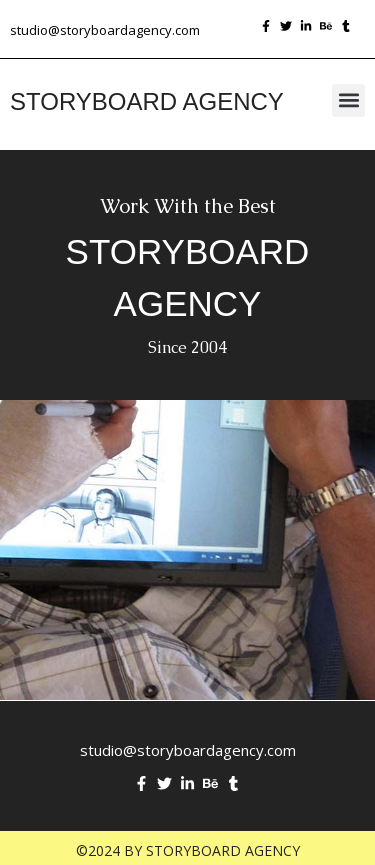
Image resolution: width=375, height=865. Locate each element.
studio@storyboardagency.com (105, 30)
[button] (348, 100)
